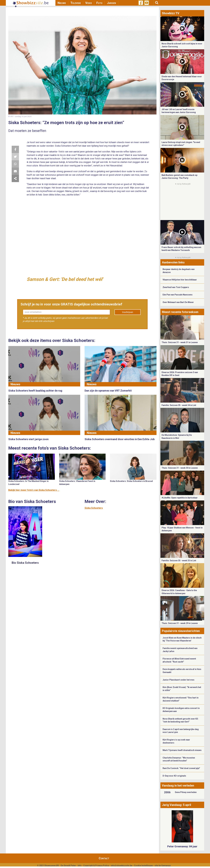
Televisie (76, 3)
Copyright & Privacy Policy (96, 866)
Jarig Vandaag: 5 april (176, 805)
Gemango (166, 866)
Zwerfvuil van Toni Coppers (176, 287)
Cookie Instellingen (143, 866)
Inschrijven (128, 312)
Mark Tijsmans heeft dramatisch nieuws (182, 750)
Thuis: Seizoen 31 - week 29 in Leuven (180, 623)
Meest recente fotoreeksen (180, 312)
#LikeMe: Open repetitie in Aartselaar (180, 498)
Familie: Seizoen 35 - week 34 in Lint (179, 405)
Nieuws (62, 3)
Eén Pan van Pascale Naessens (178, 295)
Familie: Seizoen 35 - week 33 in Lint (179, 561)
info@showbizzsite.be (122, 866)
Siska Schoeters (94, 508)
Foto (99, 3)
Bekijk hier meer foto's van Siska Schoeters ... (34, 490)
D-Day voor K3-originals (174, 776)
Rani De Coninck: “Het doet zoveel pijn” (181, 768)
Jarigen (111, 3)
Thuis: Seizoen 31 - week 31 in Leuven (180, 342)
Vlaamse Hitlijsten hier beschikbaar (180, 280)
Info (80, 866)
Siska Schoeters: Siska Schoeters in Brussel (131, 481)
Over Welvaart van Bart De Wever (178, 302)
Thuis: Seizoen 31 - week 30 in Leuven (180, 468)
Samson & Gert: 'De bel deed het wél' (65, 279)
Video (89, 3)
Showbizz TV (171, 13)
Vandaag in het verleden (178, 786)
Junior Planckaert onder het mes (178, 680)
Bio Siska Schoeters (25, 563)
